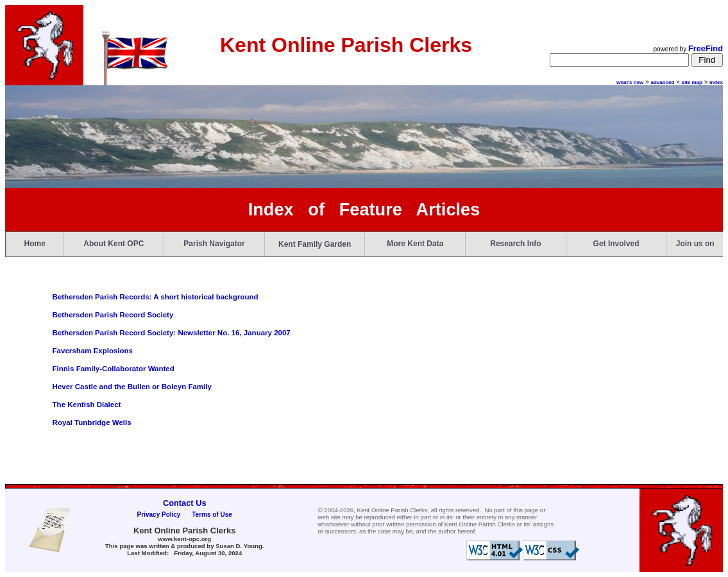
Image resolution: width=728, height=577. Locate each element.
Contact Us (185, 503)
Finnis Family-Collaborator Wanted (114, 369)
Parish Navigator (214, 244)
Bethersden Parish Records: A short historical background (156, 297)
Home (35, 244)
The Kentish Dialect (87, 405)
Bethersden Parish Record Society (113, 315)
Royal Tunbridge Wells (92, 422)
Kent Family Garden (315, 244)
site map (692, 82)
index (716, 82)
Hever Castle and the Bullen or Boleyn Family (132, 387)
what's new (630, 82)
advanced (662, 82)
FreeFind (706, 48)
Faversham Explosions (93, 351)
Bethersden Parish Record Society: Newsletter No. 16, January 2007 (172, 333)
